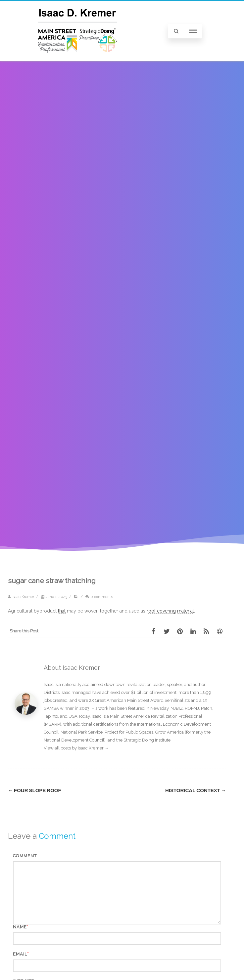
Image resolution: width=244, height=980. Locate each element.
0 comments (102, 597)
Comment (25, 856)
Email (20, 954)
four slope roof (35, 790)
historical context (196, 790)
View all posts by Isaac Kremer (76, 748)
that (62, 611)
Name (20, 927)
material (186, 611)
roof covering (161, 611)
